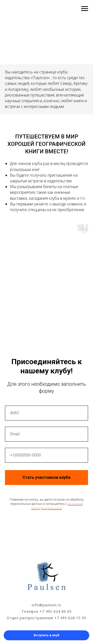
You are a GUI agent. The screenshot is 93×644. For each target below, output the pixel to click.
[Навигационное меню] (85, 9)
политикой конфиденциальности (57, 506)
